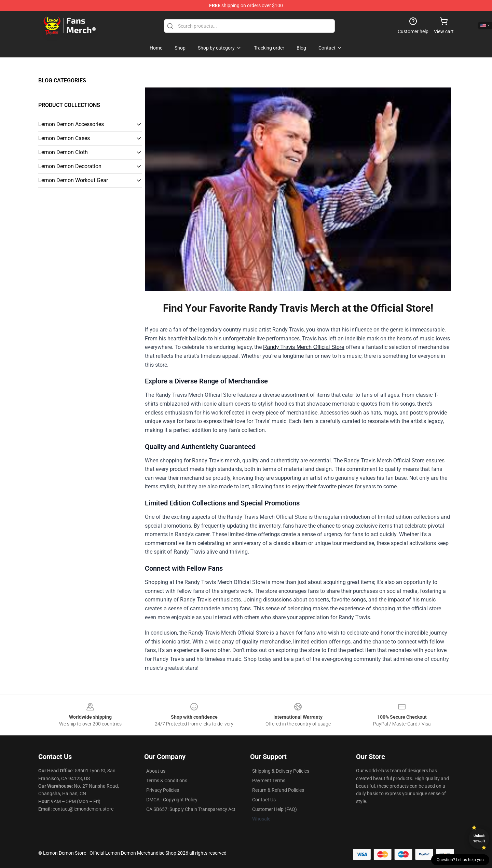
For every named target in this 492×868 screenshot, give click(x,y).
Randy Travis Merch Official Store (304, 347)
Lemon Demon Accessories (71, 124)
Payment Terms (269, 781)
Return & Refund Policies (278, 790)
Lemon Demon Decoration (70, 166)
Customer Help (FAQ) (275, 809)
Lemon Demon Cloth (63, 152)
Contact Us (264, 800)
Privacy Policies (163, 790)
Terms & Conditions (167, 781)
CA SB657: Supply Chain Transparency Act (191, 809)
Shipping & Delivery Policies (281, 771)
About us (156, 771)
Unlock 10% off (479, 838)
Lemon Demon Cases (64, 138)
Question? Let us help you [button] (460, 860)
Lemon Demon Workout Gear (73, 180)
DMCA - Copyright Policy (172, 800)
